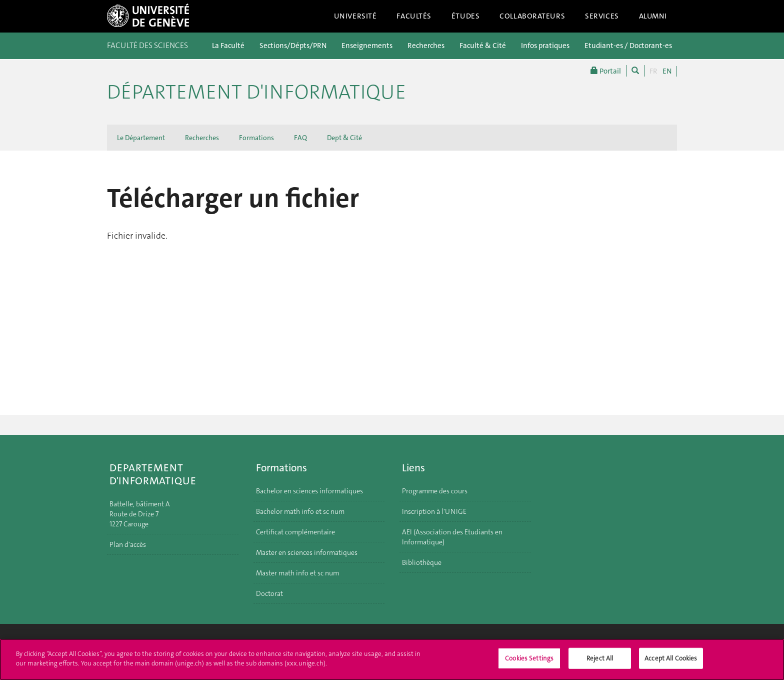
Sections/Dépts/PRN (293, 46)
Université (355, 16)
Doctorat (269, 593)
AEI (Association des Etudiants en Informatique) (452, 537)
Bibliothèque (422, 562)
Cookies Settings (529, 663)
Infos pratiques (545, 46)
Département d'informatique (256, 92)
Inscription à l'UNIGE (434, 511)
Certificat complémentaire (295, 532)
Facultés (414, 16)
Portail (606, 71)
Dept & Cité (344, 138)
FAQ (300, 138)
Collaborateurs (532, 16)
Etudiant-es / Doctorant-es (628, 46)
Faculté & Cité (483, 46)
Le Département (141, 138)
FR (653, 71)
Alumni (653, 16)
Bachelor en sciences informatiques (309, 491)
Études (465, 16)
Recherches (426, 46)
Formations (256, 138)
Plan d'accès (128, 544)
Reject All (600, 663)
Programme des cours (435, 491)
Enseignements (367, 46)
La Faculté (228, 46)
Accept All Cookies (671, 663)
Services (602, 16)
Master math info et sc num (297, 573)
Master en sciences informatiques (307, 552)
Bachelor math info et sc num (300, 511)
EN (667, 71)
